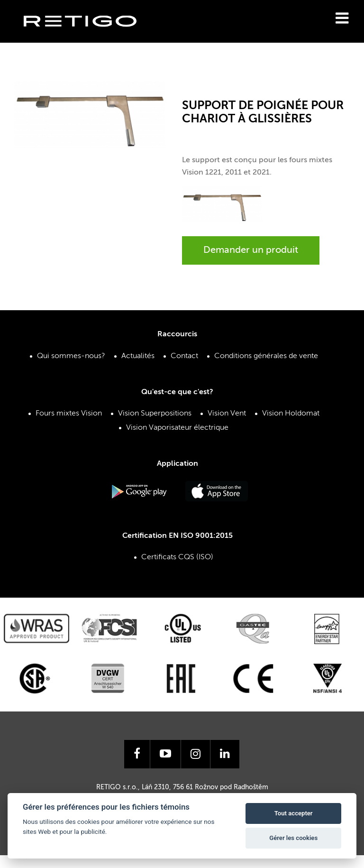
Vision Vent (227, 414)
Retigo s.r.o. (88, 36)
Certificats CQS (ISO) (177, 557)
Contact (184, 356)
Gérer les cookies (293, 838)
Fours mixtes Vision (69, 414)
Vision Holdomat (291, 414)
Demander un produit (251, 250)
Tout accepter (294, 813)
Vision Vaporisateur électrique (177, 428)
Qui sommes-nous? (71, 356)
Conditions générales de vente (266, 356)
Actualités (138, 356)
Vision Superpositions (155, 414)
